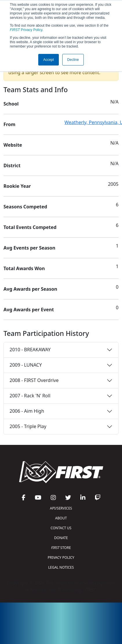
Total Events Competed (30, 227)
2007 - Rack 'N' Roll (30, 396)
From (9, 124)
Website (13, 145)
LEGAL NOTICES (61, 567)
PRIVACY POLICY (61, 557)
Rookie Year (17, 186)
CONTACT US (61, 528)
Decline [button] (73, 60)
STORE (61, 548)
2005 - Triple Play (28, 426)
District (12, 165)
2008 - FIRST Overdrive (34, 380)
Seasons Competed (25, 207)
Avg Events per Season (29, 248)
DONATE (61, 538)
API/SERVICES (61, 508)
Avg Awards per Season (30, 289)
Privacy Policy (26, 30)
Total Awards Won (24, 268)
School (11, 104)
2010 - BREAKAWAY (30, 350)
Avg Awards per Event (29, 310)
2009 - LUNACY (26, 365)
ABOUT (61, 518)
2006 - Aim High (27, 411)
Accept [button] (49, 60)
